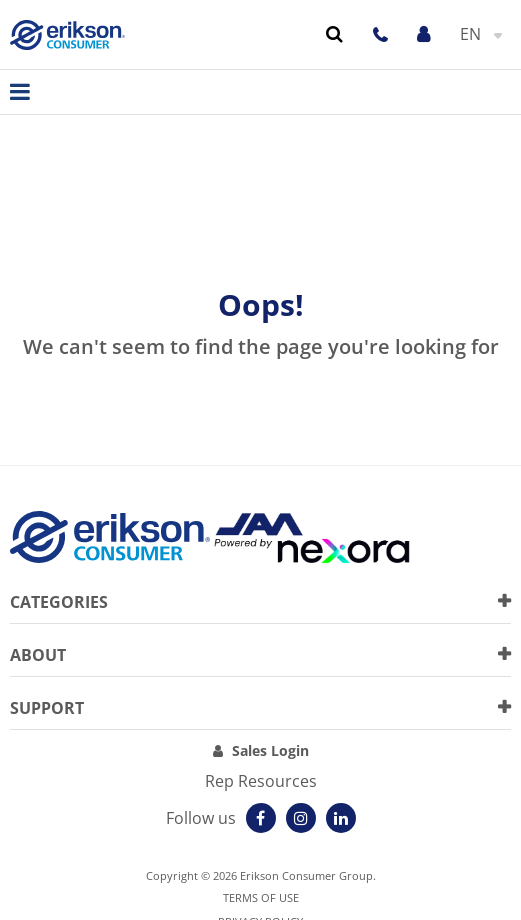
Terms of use (261, 897)
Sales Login (270, 750)
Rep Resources (261, 781)
